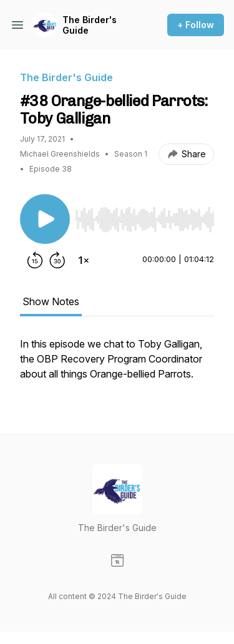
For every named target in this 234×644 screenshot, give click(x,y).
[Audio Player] (144, 216)
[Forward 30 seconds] (57, 260)
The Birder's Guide (90, 25)
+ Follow (196, 25)
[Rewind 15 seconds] (35, 260)
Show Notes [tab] (51, 301)
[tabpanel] (117, 365)
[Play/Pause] (45, 219)
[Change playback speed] (84, 260)
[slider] (144, 220)
